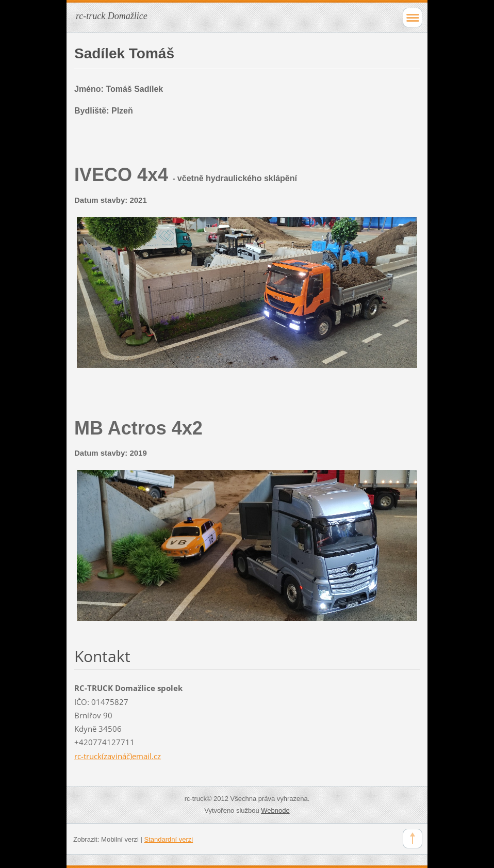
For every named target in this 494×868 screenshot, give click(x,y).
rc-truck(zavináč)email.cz (118, 756)
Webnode (275, 810)
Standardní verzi (169, 839)
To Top (413, 839)
